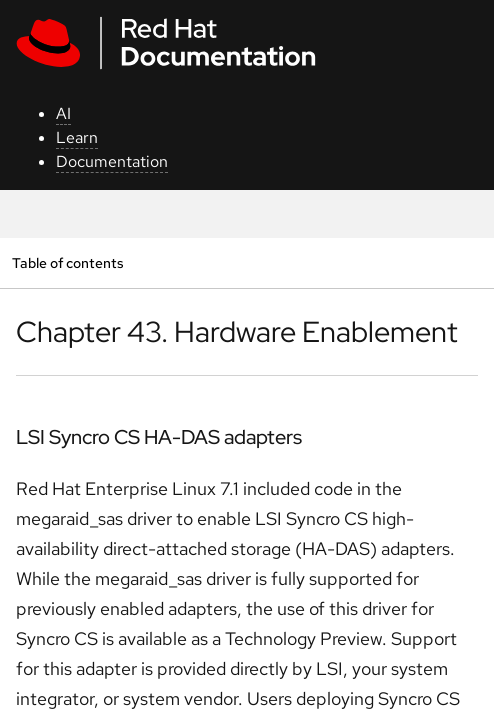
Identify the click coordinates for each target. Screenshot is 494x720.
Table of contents (67, 262)
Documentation (112, 161)
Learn (77, 137)
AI (63, 113)
